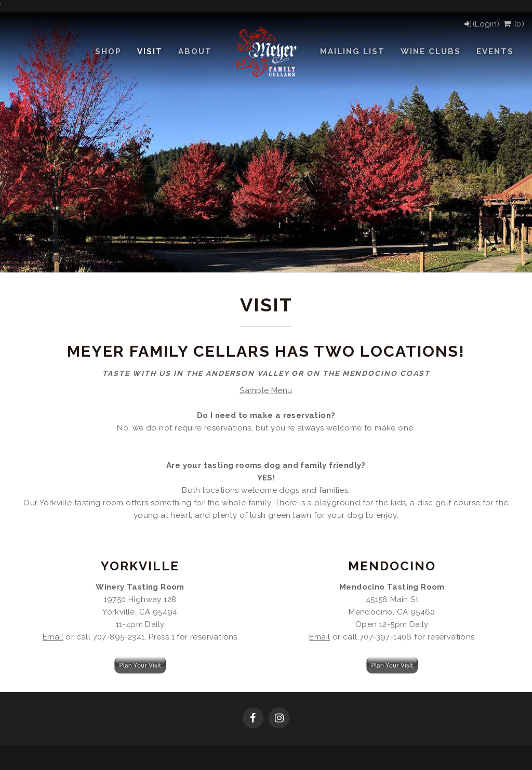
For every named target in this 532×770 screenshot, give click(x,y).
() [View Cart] (513, 24)
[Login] (481, 24)
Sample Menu (266, 390)
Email (53, 637)
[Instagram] (279, 719)
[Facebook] (253, 719)
